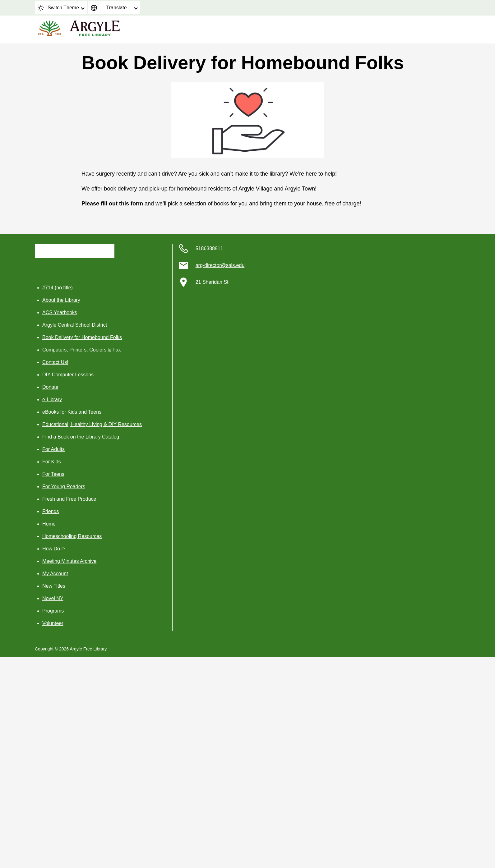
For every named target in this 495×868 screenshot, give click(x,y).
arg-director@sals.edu (220, 265)
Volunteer (53, 623)
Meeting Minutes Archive (69, 561)
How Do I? (54, 549)
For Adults (53, 449)
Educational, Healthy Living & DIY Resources (92, 424)
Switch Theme (58, 8)
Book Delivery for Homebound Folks (82, 337)
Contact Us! (55, 362)
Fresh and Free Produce (69, 499)
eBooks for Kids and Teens (72, 412)
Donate (50, 387)
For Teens (53, 474)
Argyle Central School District (75, 325)
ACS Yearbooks (60, 312)
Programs (53, 611)
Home (49, 524)
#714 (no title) (58, 288)
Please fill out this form (112, 204)
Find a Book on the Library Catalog (81, 437)
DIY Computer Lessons (68, 375)
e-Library (52, 400)
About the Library (61, 300)
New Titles (54, 586)
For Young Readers (64, 487)
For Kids (52, 462)
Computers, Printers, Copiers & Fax (82, 350)
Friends (51, 511)
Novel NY (53, 598)
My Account (55, 574)
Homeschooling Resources (72, 536)
